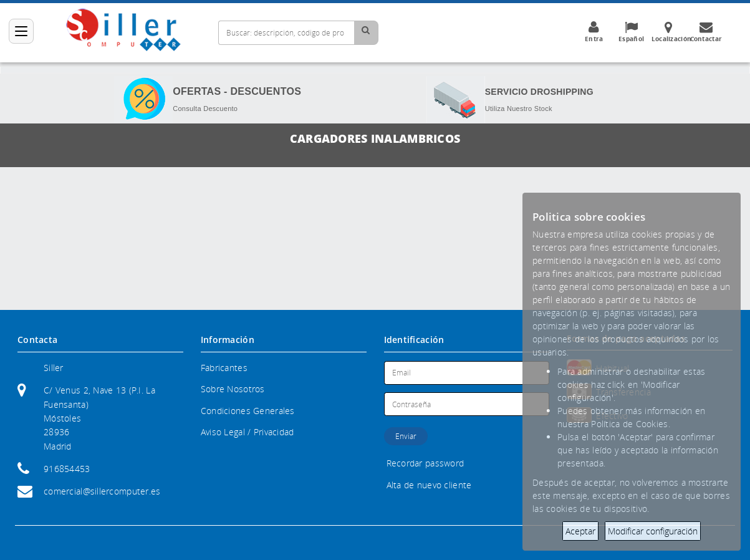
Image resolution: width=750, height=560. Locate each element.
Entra (594, 32)
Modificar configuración (653, 531)
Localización (671, 32)
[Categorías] (21, 31)
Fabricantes (224, 368)
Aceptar (580, 531)
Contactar (706, 32)
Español (632, 32)
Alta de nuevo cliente (429, 485)
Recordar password (425, 463)
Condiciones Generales (248, 411)
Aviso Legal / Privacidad (248, 432)
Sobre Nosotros (233, 389)
